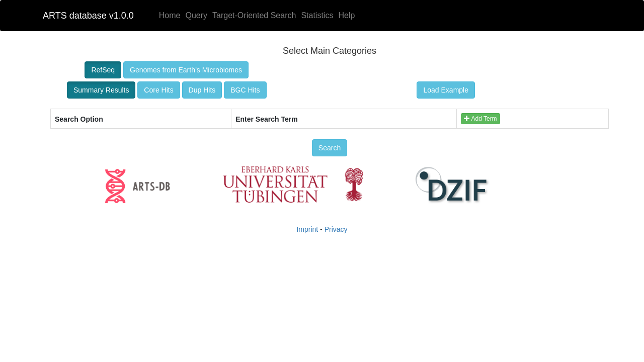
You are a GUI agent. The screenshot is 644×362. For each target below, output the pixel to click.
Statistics (317, 15)
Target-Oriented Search (254, 15)
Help (346, 15)
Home (170, 15)
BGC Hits (245, 90)
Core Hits (158, 90)
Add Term (480, 119)
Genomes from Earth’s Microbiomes (186, 70)
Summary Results (101, 90)
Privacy (336, 229)
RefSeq (103, 70)
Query (196, 15)
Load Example (446, 90)
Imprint (307, 229)
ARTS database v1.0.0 (88, 16)
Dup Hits (202, 90)
